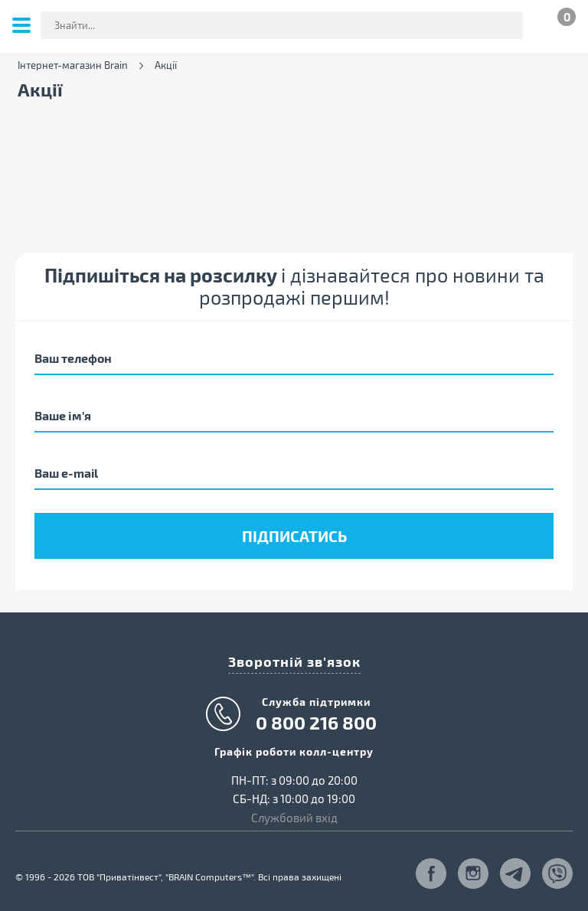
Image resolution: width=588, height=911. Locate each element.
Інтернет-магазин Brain (73, 65)
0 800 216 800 (316, 723)
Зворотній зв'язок (294, 661)
